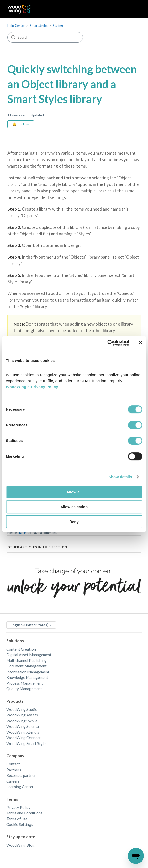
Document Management (26, 666)
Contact (13, 764)
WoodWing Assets (22, 715)
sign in (22, 533)
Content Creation (21, 649)
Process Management (25, 683)
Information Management (28, 672)
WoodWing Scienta (23, 726)
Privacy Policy (18, 807)
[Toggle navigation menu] (132, 9)
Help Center (16, 26)
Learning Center (20, 787)
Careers (13, 781)
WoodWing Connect (23, 738)
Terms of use (17, 819)
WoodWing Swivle (22, 721)
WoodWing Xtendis (23, 732)
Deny (74, 522)
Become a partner (21, 775)
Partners (14, 770)
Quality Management (24, 689)
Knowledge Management (27, 677)
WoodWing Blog (20, 845)
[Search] (45, 37)
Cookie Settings (20, 824)
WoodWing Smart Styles (27, 743)
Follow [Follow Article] (24, 124)
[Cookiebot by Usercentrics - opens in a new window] (107, 343)
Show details (120, 477)
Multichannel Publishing (26, 660)
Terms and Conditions (24, 813)
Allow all (74, 492)
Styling (58, 26)
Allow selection (74, 507)
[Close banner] (140, 343)
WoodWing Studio (22, 709)
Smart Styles (39, 26)
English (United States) (31, 625)
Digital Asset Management (29, 655)
